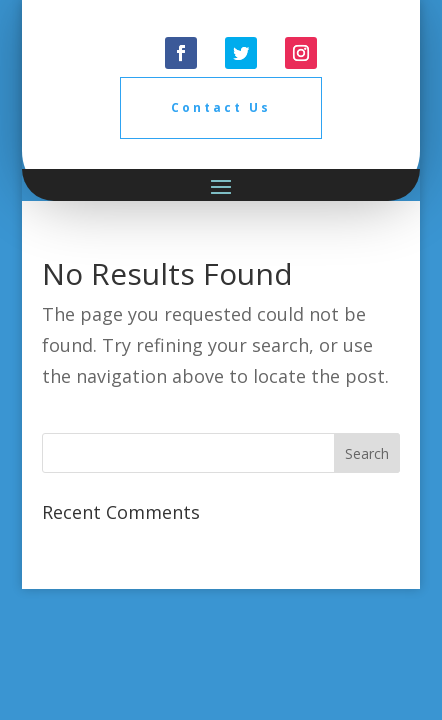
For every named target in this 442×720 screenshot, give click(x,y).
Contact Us (221, 107)
